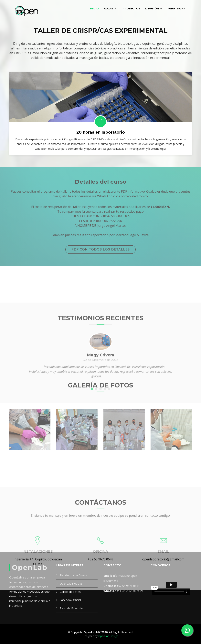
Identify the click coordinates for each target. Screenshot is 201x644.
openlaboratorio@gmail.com (163, 617)
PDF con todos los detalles (100, 249)
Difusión (152, 8)
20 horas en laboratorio (101, 132)
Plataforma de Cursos (74, 575)
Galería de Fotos (70, 592)
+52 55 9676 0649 (100, 617)
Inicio (94, 8)
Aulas (108, 8)
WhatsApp (176, 8)
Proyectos (131, 8)
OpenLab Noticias (71, 583)
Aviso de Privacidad (72, 608)
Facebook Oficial (70, 600)
